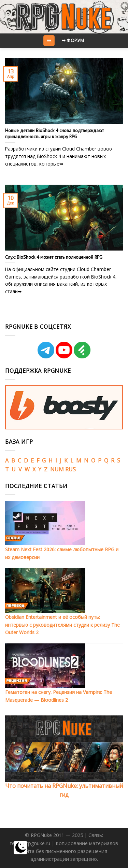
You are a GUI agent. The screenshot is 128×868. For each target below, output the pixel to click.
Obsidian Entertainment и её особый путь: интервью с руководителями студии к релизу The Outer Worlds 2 (62, 625)
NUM (57, 469)
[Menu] (49, 41)
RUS (70, 469)
